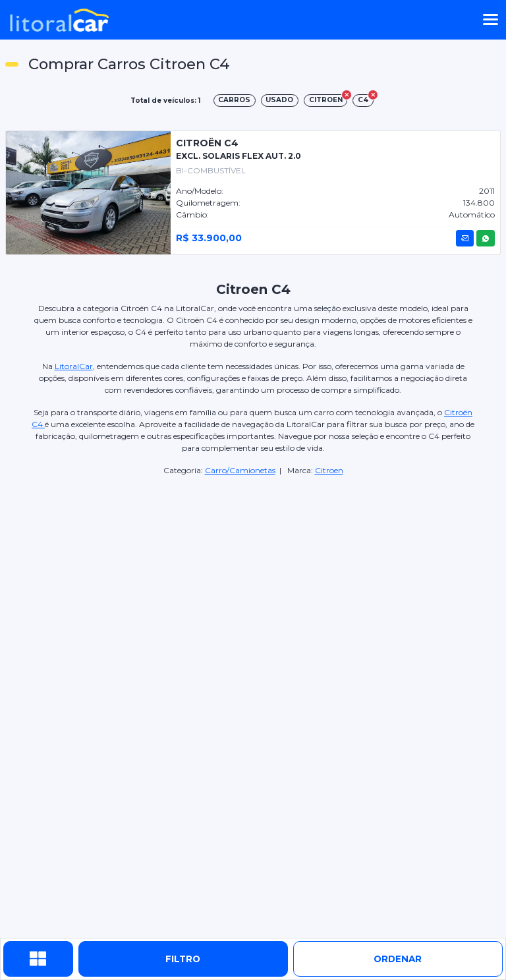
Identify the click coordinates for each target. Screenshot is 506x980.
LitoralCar (74, 366)
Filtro (183, 959)
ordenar (398, 959)
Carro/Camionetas (240, 470)
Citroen (329, 470)
